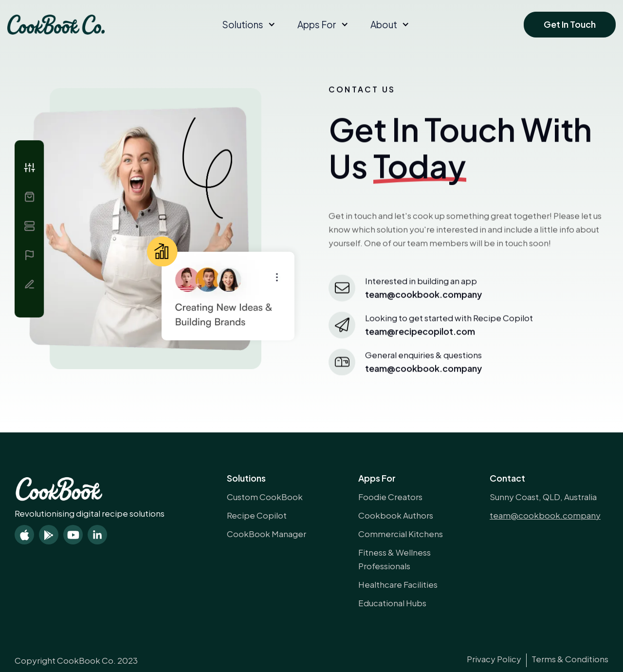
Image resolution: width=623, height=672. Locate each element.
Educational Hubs (392, 603)
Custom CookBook (265, 497)
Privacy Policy (494, 659)
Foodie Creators (390, 497)
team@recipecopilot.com (420, 333)
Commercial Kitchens (401, 534)
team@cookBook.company (423, 296)
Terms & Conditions (570, 659)
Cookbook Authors (396, 515)
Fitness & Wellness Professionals (394, 559)
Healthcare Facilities (398, 584)
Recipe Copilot (257, 515)
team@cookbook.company (423, 370)
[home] (56, 25)
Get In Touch (570, 24)
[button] (247, 24)
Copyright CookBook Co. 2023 (76, 660)
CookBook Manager (266, 534)
